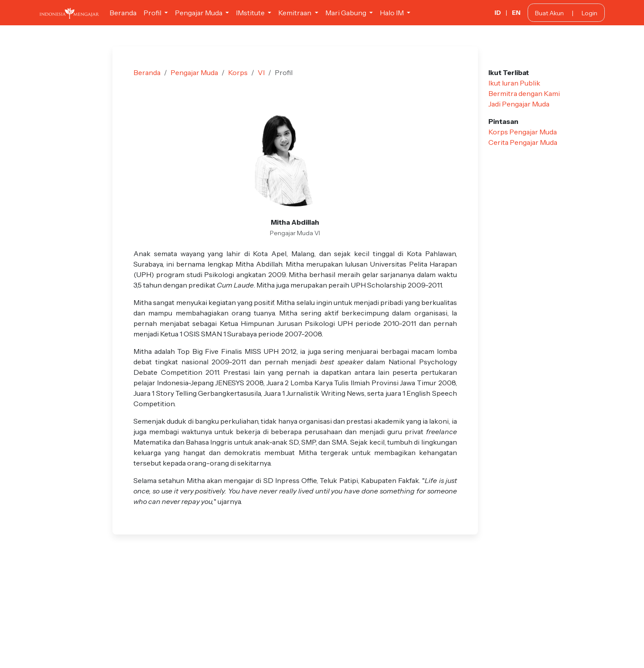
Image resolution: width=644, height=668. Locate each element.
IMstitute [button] (251, 13)
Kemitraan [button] (295, 13)
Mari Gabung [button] (346, 13)
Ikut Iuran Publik (514, 83)
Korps (238, 72)
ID (498, 13)
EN (516, 13)
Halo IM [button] (392, 13)
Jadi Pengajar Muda (519, 104)
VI (261, 72)
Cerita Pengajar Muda (523, 142)
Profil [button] (153, 13)
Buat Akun (549, 13)
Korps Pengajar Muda (523, 132)
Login (589, 13)
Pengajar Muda (194, 72)
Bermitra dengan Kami (524, 93)
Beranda (123, 13)
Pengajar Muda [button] (199, 13)
